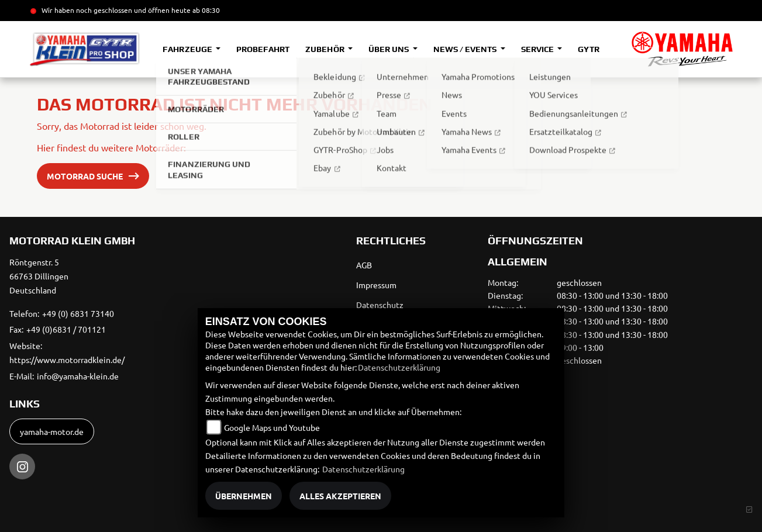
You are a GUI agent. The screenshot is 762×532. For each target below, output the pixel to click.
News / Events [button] (466, 49)
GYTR (588, 49)
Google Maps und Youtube (272, 427)
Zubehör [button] (325, 49)
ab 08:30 (205, 10)
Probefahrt (263, 49)
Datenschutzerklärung (399, 367)
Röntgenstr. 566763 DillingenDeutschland (39, 276)
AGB (364, 265)
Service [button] (538, 49)
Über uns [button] (389, 49)
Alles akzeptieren (340, 496)
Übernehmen (244, 496)
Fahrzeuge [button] (188, 49)
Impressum (376, 285)
